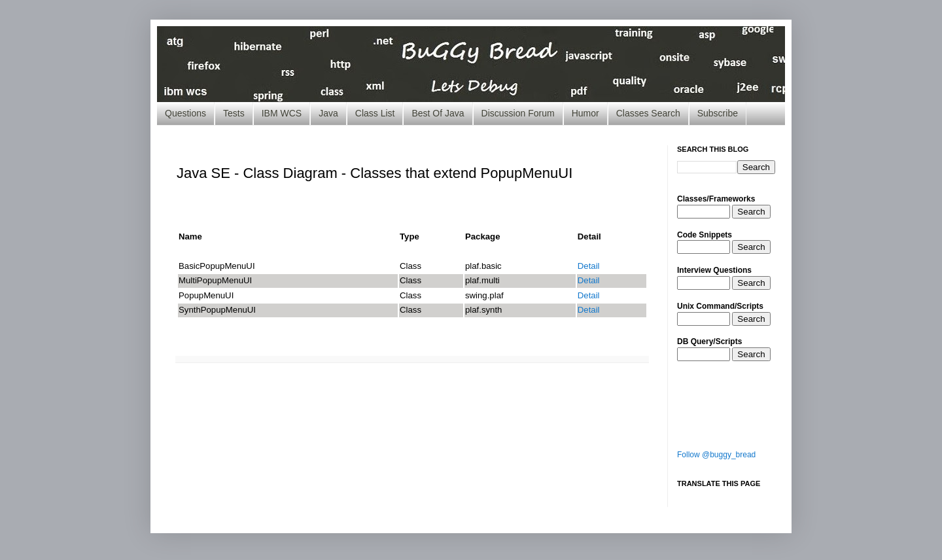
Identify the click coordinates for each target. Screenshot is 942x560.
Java (328, 113)
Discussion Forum (518, 113)
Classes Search (648, 113)
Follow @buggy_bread (716, 455)
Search (751, 212)
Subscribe (718, 113)
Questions (185, 113)
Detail (589, 266)
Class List (375, 113)
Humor (585, 113)
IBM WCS (282, 113)
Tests (234, 113)
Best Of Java (438, 113)
